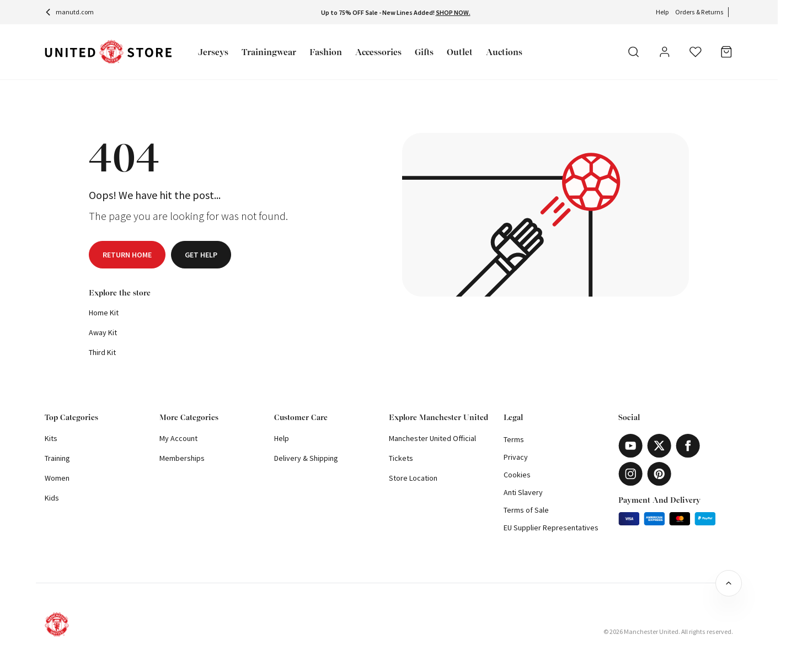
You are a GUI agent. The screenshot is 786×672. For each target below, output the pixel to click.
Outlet (460, 52)
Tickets (401, 458)
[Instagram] (630, 474)
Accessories (378, 52)
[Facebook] (688, 446)
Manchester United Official (432, 438)
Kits (51, 438)
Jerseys (213, 52)
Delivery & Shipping (306, 458)
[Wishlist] (696, 52)
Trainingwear (269, 52)
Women (57, 478)
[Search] (634, 52)
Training (57, 458)
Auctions (504, 52)
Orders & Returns (699, 12)
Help (662, 12)
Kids (52, 498)
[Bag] (726, 52)
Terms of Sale (526, 510)
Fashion (326, 52)
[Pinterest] (659, 474)
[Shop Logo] (108, 52)
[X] (659, 446)
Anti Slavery (523, 492)
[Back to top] (729, 583)
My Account (178, 438)
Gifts (424, 52)
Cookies (517, 475)
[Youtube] (630, 446)
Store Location (413, 478)
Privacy (516, 457)
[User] (665, 53)
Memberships (182, 458)
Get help (201, 255)
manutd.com (69, 12)
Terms (514, 439)
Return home (127, 255)
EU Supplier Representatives (551, 528)
